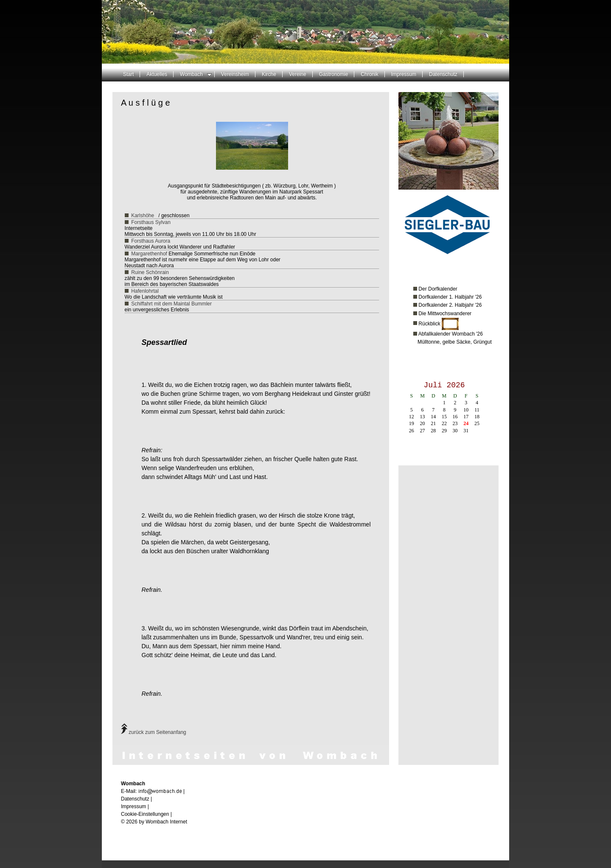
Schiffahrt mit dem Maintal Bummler (171, 304)
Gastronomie (334, 74)
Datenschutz (443, 74)
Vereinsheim (235, 74)
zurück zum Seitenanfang (154, 732)
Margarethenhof (149, 254)
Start (128, 74)
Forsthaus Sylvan (151, 222)
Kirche (269, 74)
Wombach (196, 74)
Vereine (298, 74)
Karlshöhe (143, 216)
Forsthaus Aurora (151, 241)
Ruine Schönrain (150, 272)
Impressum (404, 74)
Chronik (369, 74)
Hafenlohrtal (145, 291)
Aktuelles (157, 74)
